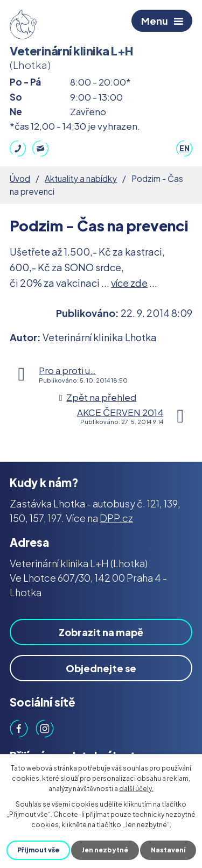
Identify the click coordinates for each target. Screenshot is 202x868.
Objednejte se (101, 668)
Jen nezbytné (105, 850)
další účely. (136, 789)
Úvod (20, 178)
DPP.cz (116, 518)
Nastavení (168, 850)
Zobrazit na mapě (101, 632)
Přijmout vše (38, 850)
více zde (129, 283)
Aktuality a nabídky (81, 178)
